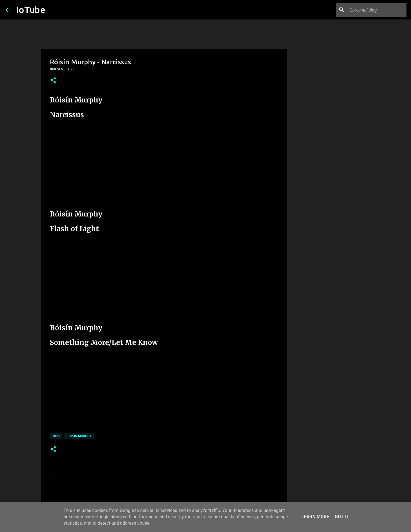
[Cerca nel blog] (377, 10)
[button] (53, 81)
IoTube (31, 10)
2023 (56, 436)
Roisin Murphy (79, 436)
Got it (342, 517)
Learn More (315, 517)
